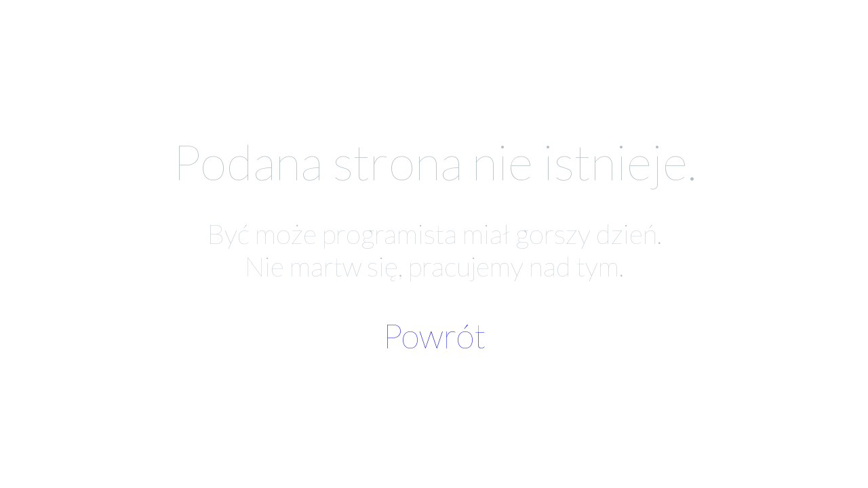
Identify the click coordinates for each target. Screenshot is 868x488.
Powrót (434, 335)
